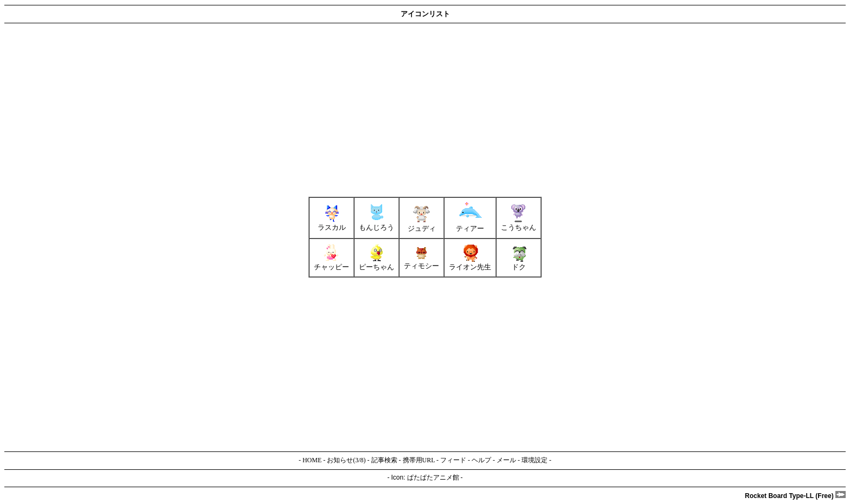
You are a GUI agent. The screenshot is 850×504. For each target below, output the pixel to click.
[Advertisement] (330, 110)
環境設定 (535, 460)
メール (506, 460)
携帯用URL (419, 460)
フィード (453, 460)
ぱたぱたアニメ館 (433, 477)
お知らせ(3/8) (346, 460)
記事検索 (384, 460)
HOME (312, 460)
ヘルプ (481, 460)
